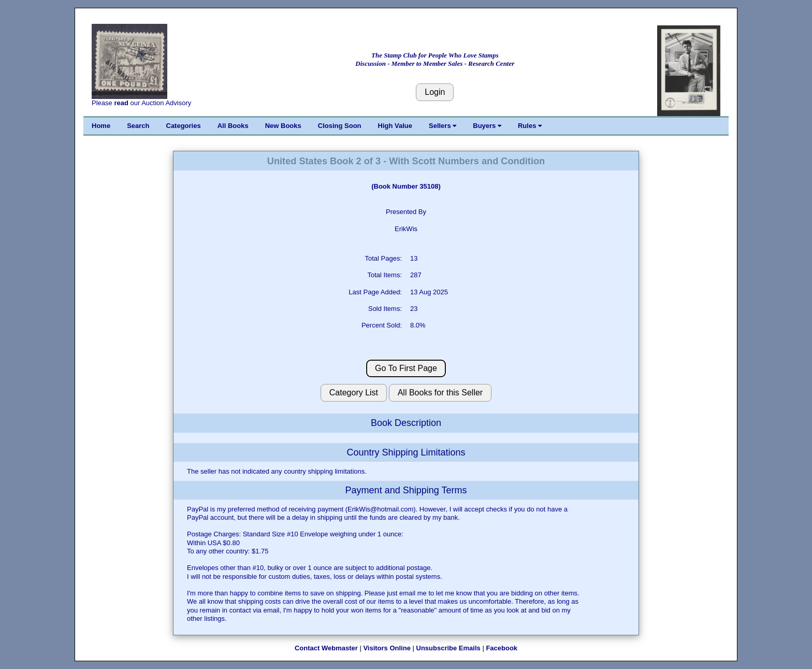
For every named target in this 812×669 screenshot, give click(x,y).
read (121, 103)
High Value (395, 126)
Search (138, 126)
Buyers (487, 126)
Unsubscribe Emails (448, 648)
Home (101, 126)
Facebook (502, 648)
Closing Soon (340, 126)
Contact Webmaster (326, 648)
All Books (233, 126)
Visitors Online (387, 648)
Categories (184, 126)
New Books (283, 126)
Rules (530, 126)
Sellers (443, 126)
